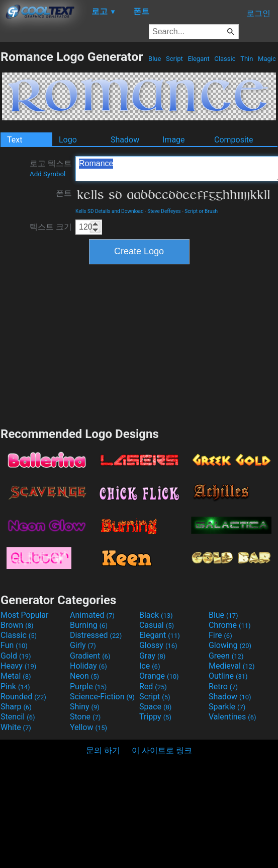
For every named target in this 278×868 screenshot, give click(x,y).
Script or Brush (201, 211)
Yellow (88, 727)
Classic (225, 59)
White (16, 727)
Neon (84, 676)
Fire (220, 635)
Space (155, 707)
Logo (68, 140)
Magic (267, 59)
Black (156, 615)
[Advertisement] (139, 344)
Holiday (88, 666)
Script (174, 59)
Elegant (199, 59)
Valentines (233, 717)
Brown (17, 625)
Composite (234, 140)
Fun (14, 645)
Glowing (230, 645)
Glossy (158, 645)
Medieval (232, 666)
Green (226, 656)
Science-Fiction (102, 697)
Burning (89, 625)
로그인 (258, 13)
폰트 (64, 193)
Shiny (85, 707)
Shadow (125, 140)
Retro (223, 686)
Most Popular (25, 615)
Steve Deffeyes (164, 211)
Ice (150, 666)
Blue (155, 59)
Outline (228, 676)
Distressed (96, 635)
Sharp (16, 707)
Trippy (155, 717)
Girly (83, 645)
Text (15, 140)
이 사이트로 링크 (162, 750)
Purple (88, 686)
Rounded (23, 697)
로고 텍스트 (51, 168)
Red (153, 686)
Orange (159, 676)
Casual (157, 625)
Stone (85, 717)
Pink (15, 686)
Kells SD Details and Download (110, 211)
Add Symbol (48, 174)
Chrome (230, 625)
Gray (152, 656)
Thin (247, 59)
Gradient (90, 656)
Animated (92, 615)
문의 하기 (103, 750)
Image (174, 140)
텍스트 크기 (51, 227)
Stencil (18, 717)
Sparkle (227, 707)
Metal (16, 676)
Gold (16, 656)
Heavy (18, 666)
